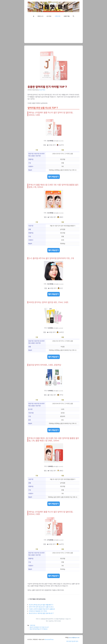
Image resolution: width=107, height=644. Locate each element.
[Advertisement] (53, 31)
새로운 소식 (40, 16)
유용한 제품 (67, 16)
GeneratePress (49, 639)
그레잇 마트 (57, 16)
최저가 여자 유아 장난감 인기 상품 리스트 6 (41, 607)
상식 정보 (49, 16)
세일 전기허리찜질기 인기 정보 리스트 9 (39, 627)
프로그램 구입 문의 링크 (72, 641)
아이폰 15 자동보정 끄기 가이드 (38, 611)
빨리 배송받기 (54, 177)
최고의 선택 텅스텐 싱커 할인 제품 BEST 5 (41, 605)
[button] (73, 16)
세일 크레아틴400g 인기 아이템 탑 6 (39, 629)
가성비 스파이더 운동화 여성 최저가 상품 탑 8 (42, 609)
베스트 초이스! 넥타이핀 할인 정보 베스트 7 (41, 613)
